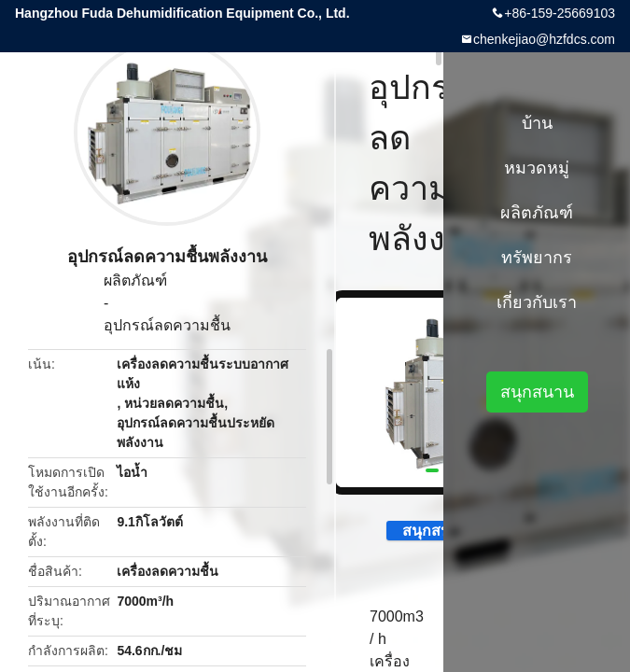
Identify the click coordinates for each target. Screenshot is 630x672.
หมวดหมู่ (537, 168)
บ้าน (537, 123)
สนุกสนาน (424, 530)
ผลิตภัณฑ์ (135, 280)
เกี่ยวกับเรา (537, 302)
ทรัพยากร (537, 258)
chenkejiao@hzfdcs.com (544, 39)
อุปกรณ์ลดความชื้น (167, 325)
